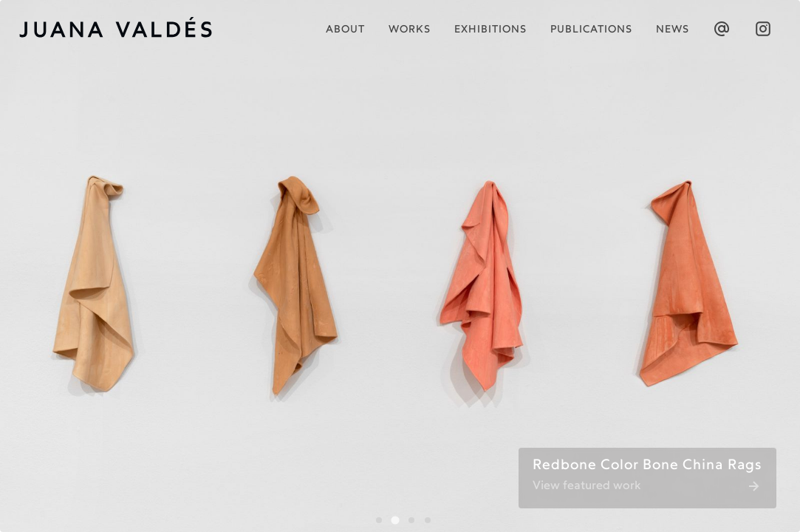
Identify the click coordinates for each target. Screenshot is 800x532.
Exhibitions (490, 30)
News (673, 30)
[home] (124, 29)
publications (591, 30)
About (345, 30)
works (410, 30)
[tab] (379, 520)
